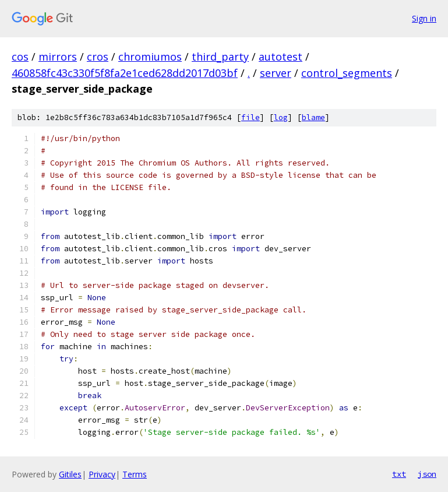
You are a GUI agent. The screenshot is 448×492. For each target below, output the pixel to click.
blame (313, 117)
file (251, 117)
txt (399, 474)
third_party (220, 57)
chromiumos (150, 57)
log (281, 117)
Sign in (424, 18)
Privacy (102, 474)
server (276, 73)
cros (98, 57)
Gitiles (70, 474)
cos (20, 57)
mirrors (58, 57)
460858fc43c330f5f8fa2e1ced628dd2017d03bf (125, 73)
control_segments (347, 73)
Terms (135, 474)
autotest (281, 57)
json (427, 474)
